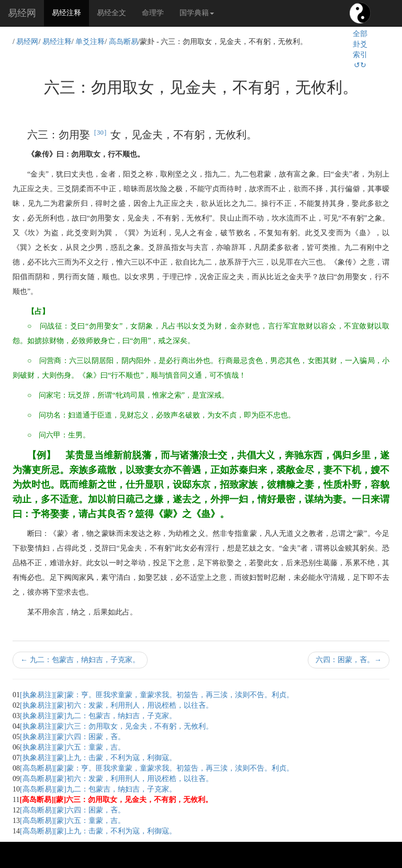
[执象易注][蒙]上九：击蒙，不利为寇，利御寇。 (98, 758)
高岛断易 (124, 42)
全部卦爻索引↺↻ (360, 50)
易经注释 (70, 12)
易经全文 (111, 13)
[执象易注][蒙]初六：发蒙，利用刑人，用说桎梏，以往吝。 (116, 705)
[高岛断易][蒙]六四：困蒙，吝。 (72, 810)
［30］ (100, 133)
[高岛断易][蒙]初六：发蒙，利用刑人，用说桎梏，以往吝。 (116, 779)
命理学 (153, 13)
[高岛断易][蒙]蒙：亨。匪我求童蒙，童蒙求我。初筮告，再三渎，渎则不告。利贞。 (157, 768)
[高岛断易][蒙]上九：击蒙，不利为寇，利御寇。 (98, 831)
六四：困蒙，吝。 (349, 660)
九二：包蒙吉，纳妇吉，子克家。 (80, 660)
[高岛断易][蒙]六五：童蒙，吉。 (72, 821)
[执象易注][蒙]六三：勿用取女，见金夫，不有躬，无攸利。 (116, 726)
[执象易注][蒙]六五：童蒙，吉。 (72, 747)
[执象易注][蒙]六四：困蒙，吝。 (72, 737)
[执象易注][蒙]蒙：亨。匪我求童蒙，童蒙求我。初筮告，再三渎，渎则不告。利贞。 (157, 695)
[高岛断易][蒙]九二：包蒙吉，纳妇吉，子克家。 (98, 789)
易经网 (22, 13)
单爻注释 (90, 42)
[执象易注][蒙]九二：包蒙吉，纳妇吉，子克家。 (98, 716)
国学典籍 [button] (197, 13)
